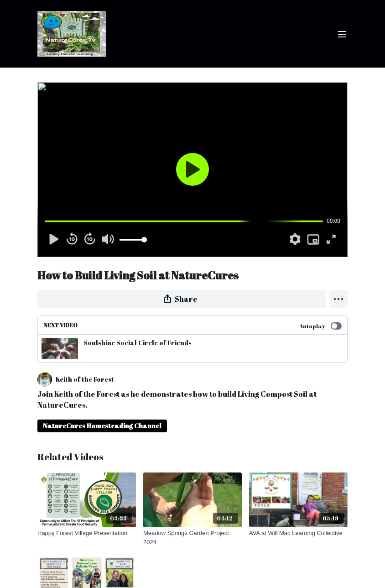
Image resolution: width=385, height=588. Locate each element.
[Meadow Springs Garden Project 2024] (192, 538)
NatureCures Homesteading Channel (102, 426)
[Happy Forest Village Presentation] (87, 533)
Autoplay (320, 326)
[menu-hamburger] (342, 34)
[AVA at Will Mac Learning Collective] (298, 533)
